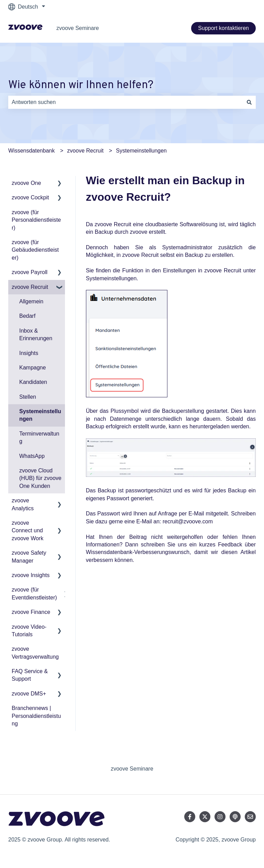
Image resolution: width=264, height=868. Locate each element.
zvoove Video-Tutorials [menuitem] (29, 631)
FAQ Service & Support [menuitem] (30, 675)
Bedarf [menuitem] (27, 316)
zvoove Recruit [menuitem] (30, 287)
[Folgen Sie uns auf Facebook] (190, 817)
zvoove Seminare (78, 28)
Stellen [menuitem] (28, 397)
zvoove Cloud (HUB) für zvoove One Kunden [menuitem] (40, 478)
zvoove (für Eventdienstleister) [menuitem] (34, 593)
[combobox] (125, 102)
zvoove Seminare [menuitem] (132, 769)
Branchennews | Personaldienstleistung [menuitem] (36, 716)
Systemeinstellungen (141, 151)
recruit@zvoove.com (188, 521)
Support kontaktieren (223, 28)
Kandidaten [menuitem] (33, 382)
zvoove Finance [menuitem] (31, 612)
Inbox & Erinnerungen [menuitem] (36, 334)
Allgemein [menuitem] (31, 301)
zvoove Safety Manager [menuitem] (29, 557)
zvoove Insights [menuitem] (31, 575)
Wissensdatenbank (31, 151)
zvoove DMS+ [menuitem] (29, 694)
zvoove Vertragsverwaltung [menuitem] (35, 653)
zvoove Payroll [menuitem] (30, 272)
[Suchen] (249, 102)
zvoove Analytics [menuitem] (23, 504)
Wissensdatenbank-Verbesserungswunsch (138, 552)
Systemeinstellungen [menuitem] (40, 415)
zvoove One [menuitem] (26, 183)
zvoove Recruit (85, 151)
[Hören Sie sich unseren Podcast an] (235, 817)
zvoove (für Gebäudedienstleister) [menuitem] (35, 250)
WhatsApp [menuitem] (32, 456)
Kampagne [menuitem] (32, 368)
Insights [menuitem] (29, 353)
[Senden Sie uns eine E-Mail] (250, 817)
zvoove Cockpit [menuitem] (30, 197)
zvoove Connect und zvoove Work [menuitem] (27, 531)
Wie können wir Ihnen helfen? (81, 85)
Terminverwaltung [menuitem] (39, 437)
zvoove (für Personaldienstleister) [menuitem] (36, 220)
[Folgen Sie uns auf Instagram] (220, 817)
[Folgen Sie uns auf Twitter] (205, 817)
